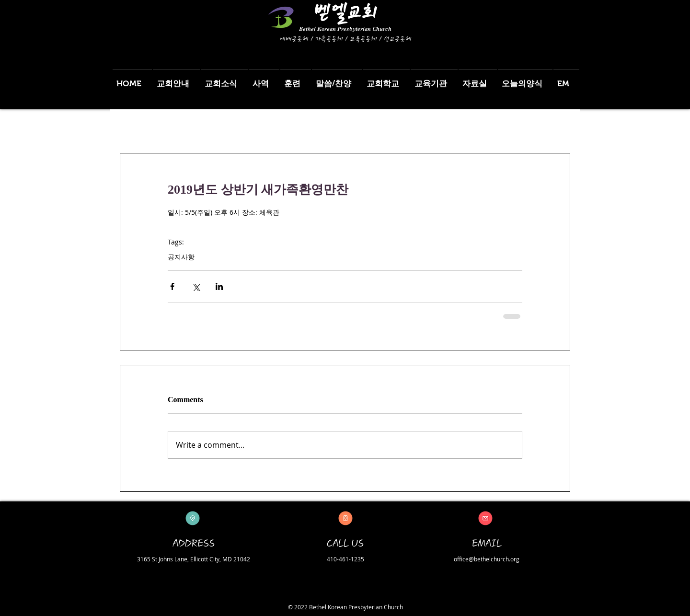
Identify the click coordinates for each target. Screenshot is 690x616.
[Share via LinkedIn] (219, 286)
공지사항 (181, 257)
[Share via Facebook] (172, 286)
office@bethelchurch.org (487, 559)
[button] (176, 79)
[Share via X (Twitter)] (196, 286)
